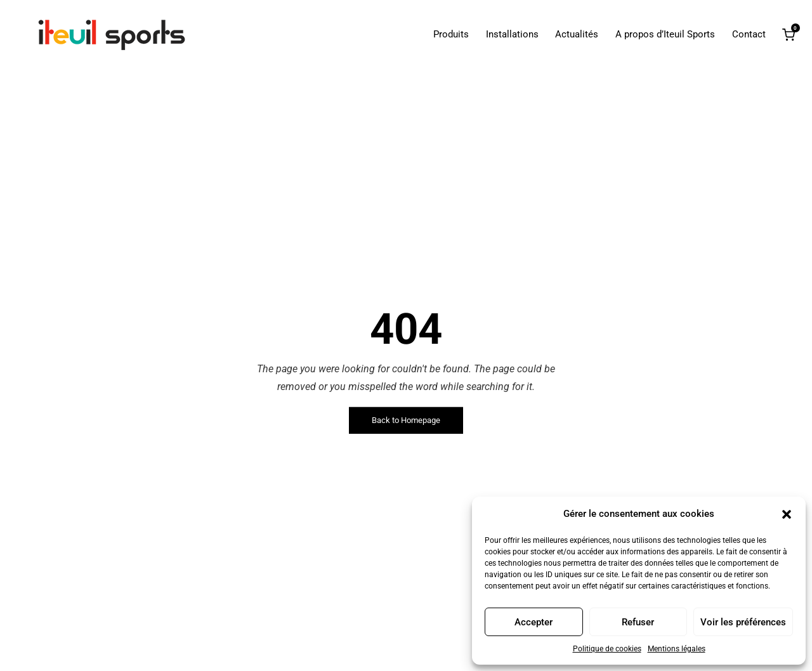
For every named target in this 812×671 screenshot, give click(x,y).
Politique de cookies (607, 649)
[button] (787, 514)
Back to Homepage (406, 420)
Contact (749, 35)
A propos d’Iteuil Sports (665, 35)
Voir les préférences (743, 622)
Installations (512, 35)
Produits (451, 35)
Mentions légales (677, 649)
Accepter (534, 622)
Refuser (638, 622)
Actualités (577, 35)
